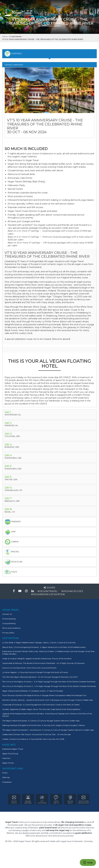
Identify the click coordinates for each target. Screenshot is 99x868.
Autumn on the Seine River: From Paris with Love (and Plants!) (29, 668)
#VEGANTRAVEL (48, 591)
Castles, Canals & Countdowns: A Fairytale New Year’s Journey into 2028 (33, 739)
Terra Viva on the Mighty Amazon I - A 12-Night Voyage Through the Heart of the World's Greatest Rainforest (49, 682)
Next (90, 101)
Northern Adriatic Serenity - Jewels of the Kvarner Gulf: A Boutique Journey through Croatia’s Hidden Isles (47, 700)
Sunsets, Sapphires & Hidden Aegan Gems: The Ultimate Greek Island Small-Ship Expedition (41, 709)
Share (49, 588)
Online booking (9, 619)
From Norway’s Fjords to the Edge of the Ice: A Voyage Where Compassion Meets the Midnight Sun (44, 695)
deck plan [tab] (13, 562)
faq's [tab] (11, 572)
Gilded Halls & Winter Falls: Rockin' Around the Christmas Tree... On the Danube (36, 734)
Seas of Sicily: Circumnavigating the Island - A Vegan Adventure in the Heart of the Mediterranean (44, 647)
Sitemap (6, 777)
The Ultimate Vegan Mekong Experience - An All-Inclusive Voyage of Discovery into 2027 (40, 677)
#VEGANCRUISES (72, 591)
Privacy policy (8, 633)
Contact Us (7, 614)
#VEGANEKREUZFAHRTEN (48, 594)
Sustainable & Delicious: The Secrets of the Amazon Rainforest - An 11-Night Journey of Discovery (44, 663)
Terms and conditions (11, 628)
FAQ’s (5, 773)
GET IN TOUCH (14, 800)
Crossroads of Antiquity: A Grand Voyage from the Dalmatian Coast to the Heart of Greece (41, 705)
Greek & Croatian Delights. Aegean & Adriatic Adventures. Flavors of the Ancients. (37, 659)
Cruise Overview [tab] (14, 65)
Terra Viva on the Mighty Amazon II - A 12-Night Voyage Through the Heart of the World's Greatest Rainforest (49, 686)
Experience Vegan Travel (13, 749)
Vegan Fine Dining (10, 754)
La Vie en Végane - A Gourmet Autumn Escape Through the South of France (35, 672)
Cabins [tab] (12, 542)
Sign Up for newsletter (84, 800)
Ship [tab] (10, 532)
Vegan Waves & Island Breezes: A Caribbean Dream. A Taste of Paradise (33, 691)
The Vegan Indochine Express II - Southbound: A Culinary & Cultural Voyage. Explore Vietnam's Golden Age (48, 730)
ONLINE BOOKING (28, 800)
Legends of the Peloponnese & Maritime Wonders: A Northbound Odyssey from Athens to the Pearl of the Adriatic (47, 715)
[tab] (49, 414)
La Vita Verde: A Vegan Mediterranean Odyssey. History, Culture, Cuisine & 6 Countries (39, 643)
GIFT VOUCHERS (42, 800)
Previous (9, 101)
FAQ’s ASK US (56, 800)
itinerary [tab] (13, 522)
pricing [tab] (12, 552)
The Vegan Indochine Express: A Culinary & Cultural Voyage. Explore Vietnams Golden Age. (41, 721)
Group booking (9, 623)
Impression (7, 782)
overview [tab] (13, 54)
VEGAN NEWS (70, 800)
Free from (6, 758)
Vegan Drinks (8, 763)
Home (5, 36)
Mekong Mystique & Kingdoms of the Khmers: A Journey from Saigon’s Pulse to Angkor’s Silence (43, 725)
